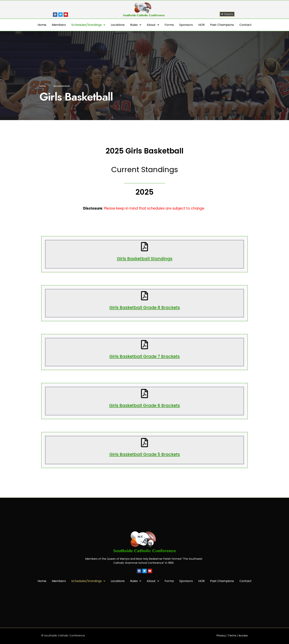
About (153, 25)
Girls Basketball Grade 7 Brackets (144, 356)
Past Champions (222, 25)
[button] (227, 14)
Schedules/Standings (88, 25)
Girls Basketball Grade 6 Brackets (144, 405)
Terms (232, 636)
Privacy (221, 636)
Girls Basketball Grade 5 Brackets (145, 454)
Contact (246, 25)
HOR (201, 25)
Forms (169, 25)
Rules (136, 25)
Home (42, 25)
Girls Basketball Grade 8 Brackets (145, 308)
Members (59, 25)
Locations (118, 25)
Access (243, 636)
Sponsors (186, 25)
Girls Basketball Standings (145, 259)
